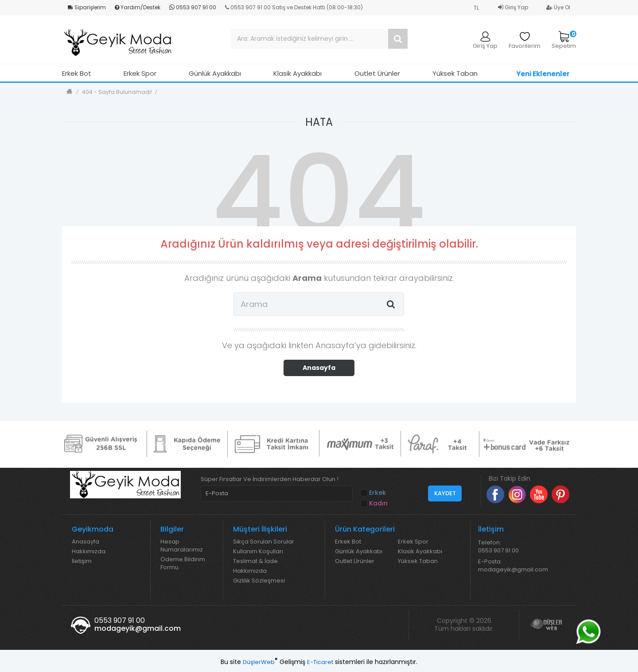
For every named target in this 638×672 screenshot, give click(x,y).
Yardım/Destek (138, 7)
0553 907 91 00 (193, 7)
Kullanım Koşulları (258, 552)
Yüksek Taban (455, 73)
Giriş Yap (513, 7)
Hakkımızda (89, 552)
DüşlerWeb (259, 662)
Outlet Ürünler (377, 73)
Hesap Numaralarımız (182, 546)
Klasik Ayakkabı (298, 73)
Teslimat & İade (255, 561)
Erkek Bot (77, 73)
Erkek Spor (140, 73)
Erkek (374, 493)
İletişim (82, 561)
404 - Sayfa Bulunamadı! (117, 92)
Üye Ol (558, 7)
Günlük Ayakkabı (215, 73)
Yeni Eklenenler (543, 74)
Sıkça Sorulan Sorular (264, 542)
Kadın (375, 503)
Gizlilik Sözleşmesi (259, 581)
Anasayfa (319, 368)
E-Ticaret (320, 662)
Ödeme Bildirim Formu (183, 563)
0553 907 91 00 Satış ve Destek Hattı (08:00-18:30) (294, 7)
